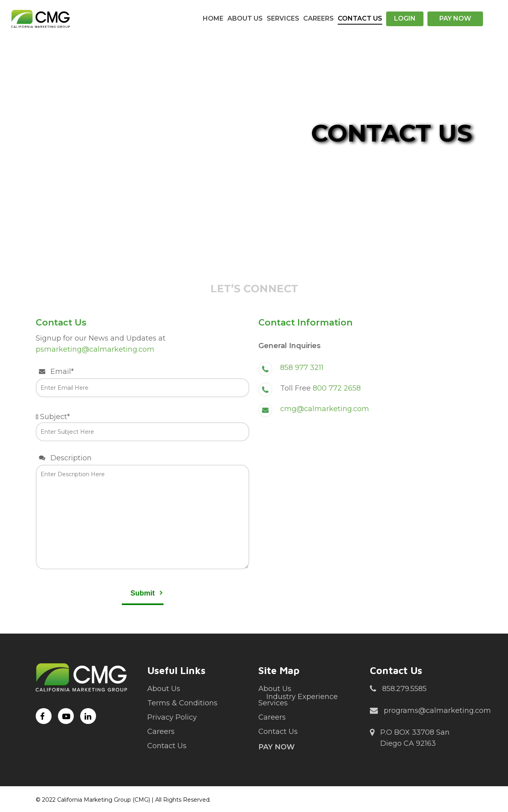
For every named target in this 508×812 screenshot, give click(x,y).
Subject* (142, 427)
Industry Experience (302, 697)
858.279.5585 (398, 689)
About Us (245, 18)
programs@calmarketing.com (430, 711)
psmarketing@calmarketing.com (95, 349)
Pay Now (455, 18)
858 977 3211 (302, 368)
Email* (142, 382)
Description (142, 513)
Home (213, 18)
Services (283, 18)
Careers (318, 18)
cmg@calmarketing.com (325, 409)
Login (405, 18)
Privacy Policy (172, 717)
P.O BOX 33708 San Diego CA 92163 (410, 737)
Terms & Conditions (182, 703)
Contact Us (360, 18)
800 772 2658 (337, 388)
